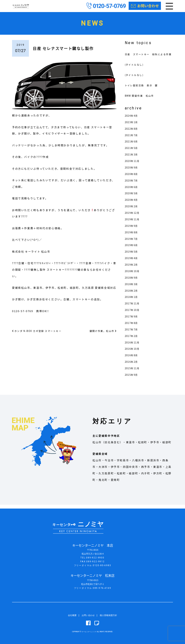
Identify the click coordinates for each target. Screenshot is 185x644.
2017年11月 (133, 307)
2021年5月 (132, 152)
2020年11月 (133, 165)
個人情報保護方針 (108, 615)
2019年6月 (132, 249)
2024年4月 (132, 119)
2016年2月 (132, 366)
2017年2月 (132, 340)
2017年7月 (132, 333)
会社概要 (72, 615)
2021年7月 (132, 139)
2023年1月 (132, 126)
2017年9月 (132, 320)
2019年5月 (132, 255)
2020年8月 (132, 178)
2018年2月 (132, 294)
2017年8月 (132, 327)
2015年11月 (133, 372)
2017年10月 (133, 314)
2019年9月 (132, 230)
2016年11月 (133, 346)
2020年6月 (132, 191)
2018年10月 (133, 275)
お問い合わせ (88, 615)
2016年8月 (132, 359)
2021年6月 (132, 145)
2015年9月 (132, 379)
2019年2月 (132, 268)
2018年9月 (132, 281)
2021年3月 (132, 158)
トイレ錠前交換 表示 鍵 (143, 89)
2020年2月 (132, 210)
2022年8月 (132, 132)
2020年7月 (132, 184)
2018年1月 (132, 301)
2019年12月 (133, 217)
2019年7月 (132, 243)
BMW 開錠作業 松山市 (141, 99)
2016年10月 (133, 353)
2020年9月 (132, 171)
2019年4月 (132, 262)
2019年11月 (133, 223)
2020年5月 (132, 197)
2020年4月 (132, 204)
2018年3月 (132, 288)
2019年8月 (132, 236)
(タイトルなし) (135, 68)
